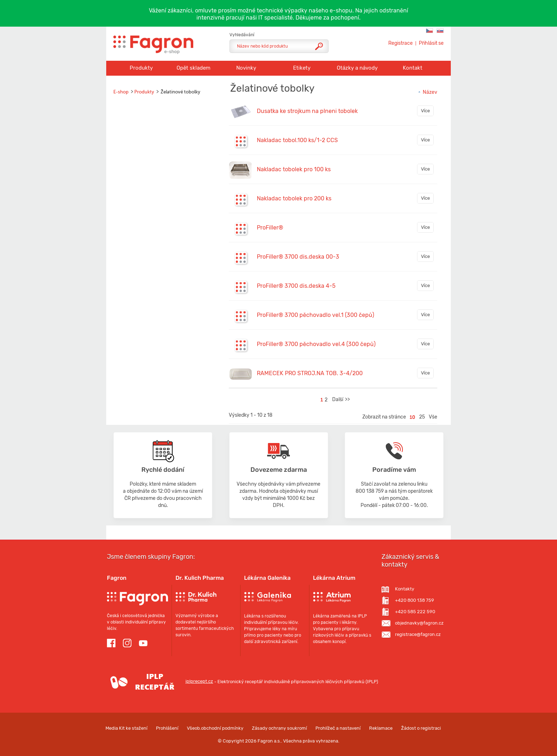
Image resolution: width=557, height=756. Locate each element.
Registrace (401, 43)
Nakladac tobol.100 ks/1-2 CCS (297, 140)
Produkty (141, 68)
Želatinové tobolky (180, 92)
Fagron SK (440, 31)
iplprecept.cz (160, 681)
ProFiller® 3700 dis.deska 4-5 (296, 286)
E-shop (121, 92)
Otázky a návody (357, 68)
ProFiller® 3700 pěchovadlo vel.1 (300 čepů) (315, 315)
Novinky (246, 68)
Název (427, 92)
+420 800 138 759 (415, 600)
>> (347, 399)
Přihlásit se (431, 43)
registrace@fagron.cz (418, 634)
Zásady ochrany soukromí (279, 728)
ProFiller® (270, 228)
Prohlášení (167, 728)
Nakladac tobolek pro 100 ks (294, 169)
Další (338, 399)
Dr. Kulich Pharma (200, 578)
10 (412, 417)
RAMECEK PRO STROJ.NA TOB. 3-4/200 (310, 373)
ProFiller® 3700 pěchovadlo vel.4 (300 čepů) (316, 344)
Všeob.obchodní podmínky (215, 728)
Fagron (117, 578)
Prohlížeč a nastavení (338, 728)
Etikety (302, 68)
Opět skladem (193, 68)
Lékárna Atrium (334, 578)
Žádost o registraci (421, 728)
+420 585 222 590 (415, 612)
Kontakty (405, 589)
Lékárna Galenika (267, 578)
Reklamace (381, 728)
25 (422, 417)
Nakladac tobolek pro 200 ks (294, 198)
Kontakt (413, 68)
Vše (433, 417)
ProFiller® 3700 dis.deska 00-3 (298, 257)
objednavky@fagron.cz (419, 623)
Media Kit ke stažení (126, 728)
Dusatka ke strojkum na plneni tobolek (307, 111)
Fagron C (429, 31)
